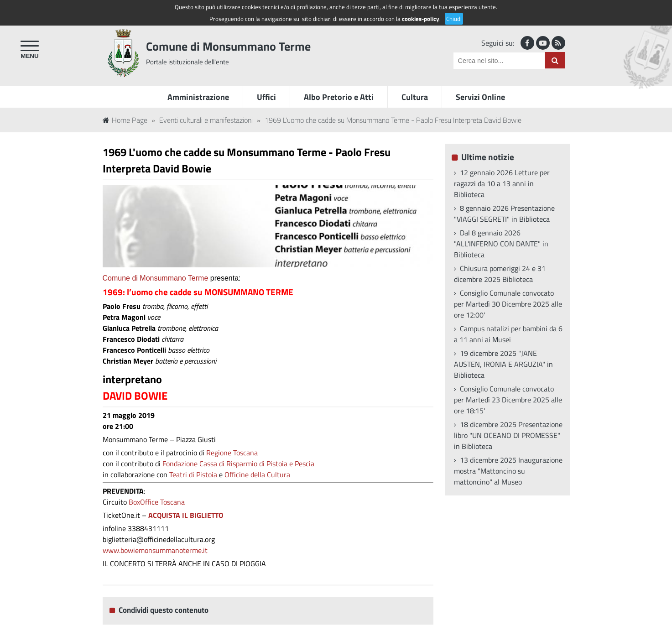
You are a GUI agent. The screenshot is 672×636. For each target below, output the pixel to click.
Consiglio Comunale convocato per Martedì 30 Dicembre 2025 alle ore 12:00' (508, 304)
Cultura (415, 97)
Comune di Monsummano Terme (228, 46)
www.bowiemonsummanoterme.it (155, 550)
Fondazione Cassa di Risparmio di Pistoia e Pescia (238, 464)
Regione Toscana (232, 453)
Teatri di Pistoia (193, 474)
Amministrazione (198, 97)
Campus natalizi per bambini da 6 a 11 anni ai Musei (508, 334)
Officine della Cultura (257, 474)
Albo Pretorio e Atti (339, 97)
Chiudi (454, 19)
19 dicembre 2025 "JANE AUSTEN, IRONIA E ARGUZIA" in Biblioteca (503, 364)
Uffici (266, 97)
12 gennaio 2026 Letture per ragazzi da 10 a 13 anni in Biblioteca (502, 183)
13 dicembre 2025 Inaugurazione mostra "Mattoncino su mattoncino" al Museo (508, 471)
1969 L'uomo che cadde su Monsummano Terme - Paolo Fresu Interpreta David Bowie (393, 120)
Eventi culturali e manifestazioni (206, 120)
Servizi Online (480, 97)
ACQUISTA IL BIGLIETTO (185, 515)
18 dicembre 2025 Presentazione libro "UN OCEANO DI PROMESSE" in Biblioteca (508, 435)
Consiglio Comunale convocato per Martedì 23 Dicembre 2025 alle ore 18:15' (508, 400)
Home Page (125, 120)
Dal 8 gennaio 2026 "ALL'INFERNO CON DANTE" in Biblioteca (501, 244)
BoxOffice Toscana (157, 502)
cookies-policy (421, 19)
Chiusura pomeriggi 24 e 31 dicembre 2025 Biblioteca (500, 274)
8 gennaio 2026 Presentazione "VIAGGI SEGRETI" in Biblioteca (504, 214)
